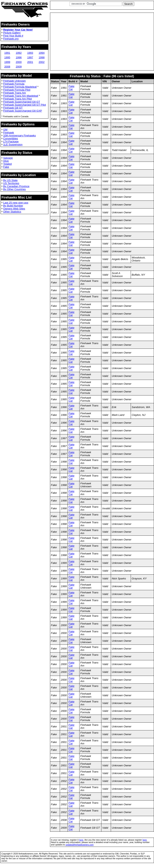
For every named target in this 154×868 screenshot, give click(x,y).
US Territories (11, 183)
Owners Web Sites (14, 209)
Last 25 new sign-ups (16, 203)
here (81, 840)
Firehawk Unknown (14, 81)
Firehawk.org (11, 39)
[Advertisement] (102, 42)
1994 (42, 53)
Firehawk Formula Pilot (17, 90)
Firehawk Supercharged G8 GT (22, 102)
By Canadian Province (16, 186)
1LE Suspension (13, 145)
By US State (10, 180)
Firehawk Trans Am (15, 93)
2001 (30, 62)
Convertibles (11, 139)
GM (5, 130)
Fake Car (72, 88)
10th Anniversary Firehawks (20, 136)
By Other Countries (14, 189)
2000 (19, 62)
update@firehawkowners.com (80, 845)
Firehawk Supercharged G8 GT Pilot (25, 105)
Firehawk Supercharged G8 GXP (23, 111)
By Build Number (13, 206)
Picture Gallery (12, 33)
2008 (7, 67)
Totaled (7, 164)
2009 (19, 67)
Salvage (8, 158)
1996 (19, 57)
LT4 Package (11, 142)
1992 (19, 53)
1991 (7, 53)
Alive (6, 161)
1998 (42, 57)
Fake (6, 167)
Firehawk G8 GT (13, 108)
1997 (30, 57)
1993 (30, 53)
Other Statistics (12, 212)
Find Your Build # (13, 36)
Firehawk (9, 133)
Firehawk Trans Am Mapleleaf (21, 96)
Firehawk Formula (14, 84)
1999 (7, 62)
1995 (7, 57)
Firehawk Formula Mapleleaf (20, 87)
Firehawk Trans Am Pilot (18, 99)
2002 (42, 62)
